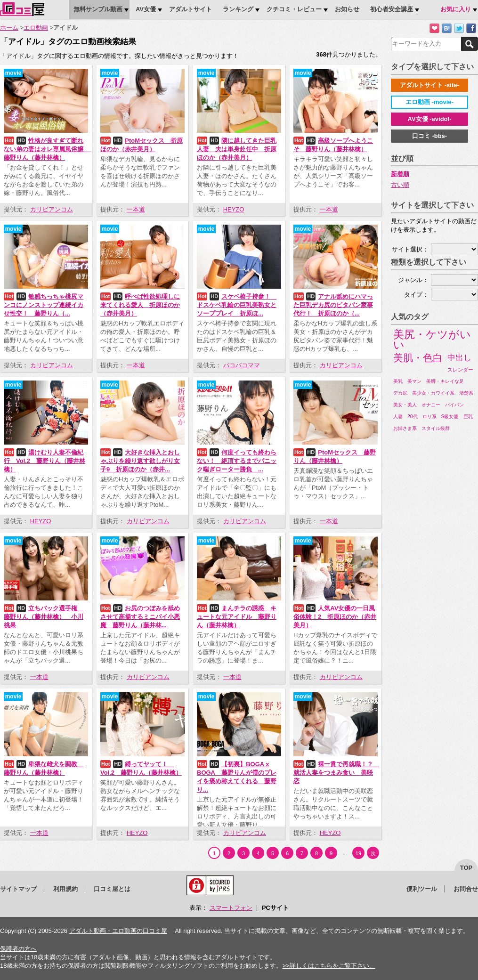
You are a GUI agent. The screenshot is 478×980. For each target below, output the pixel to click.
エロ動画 (36, 28)
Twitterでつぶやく (459, 28)
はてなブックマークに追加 (447, 28)
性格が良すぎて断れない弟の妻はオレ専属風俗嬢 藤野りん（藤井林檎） (48, 149)
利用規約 (65, 889)
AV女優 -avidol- (430, 119)
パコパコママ (242, 365)
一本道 (136, 209)
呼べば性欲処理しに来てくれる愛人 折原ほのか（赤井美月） (140, 305)
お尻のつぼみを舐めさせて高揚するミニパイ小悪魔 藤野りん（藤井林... (140, 617)
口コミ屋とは (112, 889)
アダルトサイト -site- (429, 85)
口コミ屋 (22, 9)
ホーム (9, 28)
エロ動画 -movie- (429, 102)
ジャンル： (413, 280)
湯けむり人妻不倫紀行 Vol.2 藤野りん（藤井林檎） (45, 461)
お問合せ (466, 889)
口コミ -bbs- (429, 136)
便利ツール (422, 889)
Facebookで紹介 (471, 28)
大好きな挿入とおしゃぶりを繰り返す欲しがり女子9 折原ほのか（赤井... (140, 461)
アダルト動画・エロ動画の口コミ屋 (118, 931)
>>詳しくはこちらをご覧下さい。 (328, 966)
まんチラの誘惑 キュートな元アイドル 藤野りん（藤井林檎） (237, 617)
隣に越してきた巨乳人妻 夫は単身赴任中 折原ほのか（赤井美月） (237, 149)
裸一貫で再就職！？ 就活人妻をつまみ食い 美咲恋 (336, 773)
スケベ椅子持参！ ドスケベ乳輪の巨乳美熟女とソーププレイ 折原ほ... (237, 305)
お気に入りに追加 (434, 28)
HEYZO (234, 209)
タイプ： (416, 295)
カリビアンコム (52, 209)
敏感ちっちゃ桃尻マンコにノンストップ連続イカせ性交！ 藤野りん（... (44, 305)
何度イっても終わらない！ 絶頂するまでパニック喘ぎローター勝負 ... (237, 461)
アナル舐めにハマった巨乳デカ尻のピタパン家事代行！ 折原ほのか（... (333, 305)
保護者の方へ (18, 949)
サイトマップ (18, 889)
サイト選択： (410, 249)
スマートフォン (231, 908)
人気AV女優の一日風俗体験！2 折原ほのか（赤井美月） (335, 617)
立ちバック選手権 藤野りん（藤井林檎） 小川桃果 (44, 617)
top (466, 868)
